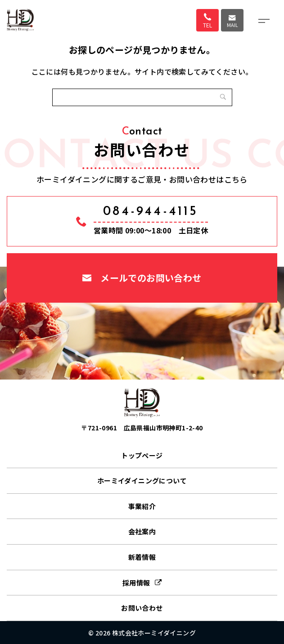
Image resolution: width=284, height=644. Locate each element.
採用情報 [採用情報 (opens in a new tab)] (136, 583)
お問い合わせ (142, 608)
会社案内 (142, 531)
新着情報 (142, 557)
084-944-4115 (151, 212)
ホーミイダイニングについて (142, 481)
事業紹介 (142, 506)
